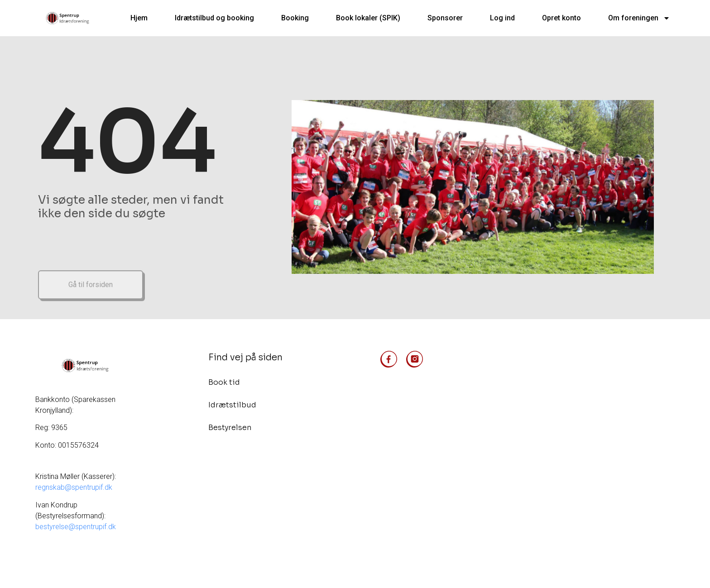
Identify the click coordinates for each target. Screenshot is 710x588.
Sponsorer (445, 18)
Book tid (224, 382)
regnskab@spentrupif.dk (75, 487)
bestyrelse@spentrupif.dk (76, 527)
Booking (295, 18)
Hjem (139, 18)
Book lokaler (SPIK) (368, 18)
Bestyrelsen (230, 428)
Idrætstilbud (232, 405)
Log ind (502, 18)
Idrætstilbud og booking (214, 18)
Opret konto (561, 18)
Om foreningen (639, 18)
